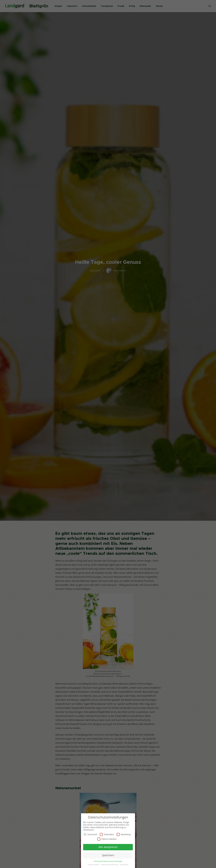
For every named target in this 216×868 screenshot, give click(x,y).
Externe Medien (107, 839)
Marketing (124, 834)
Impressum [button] (124, 864)
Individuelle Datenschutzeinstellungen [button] (108, 861)
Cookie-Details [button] (94, 864)
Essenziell (90, 834)
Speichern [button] (108, 855)
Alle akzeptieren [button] (108, 847)
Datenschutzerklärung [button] (110, 864)
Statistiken (107, 834)
